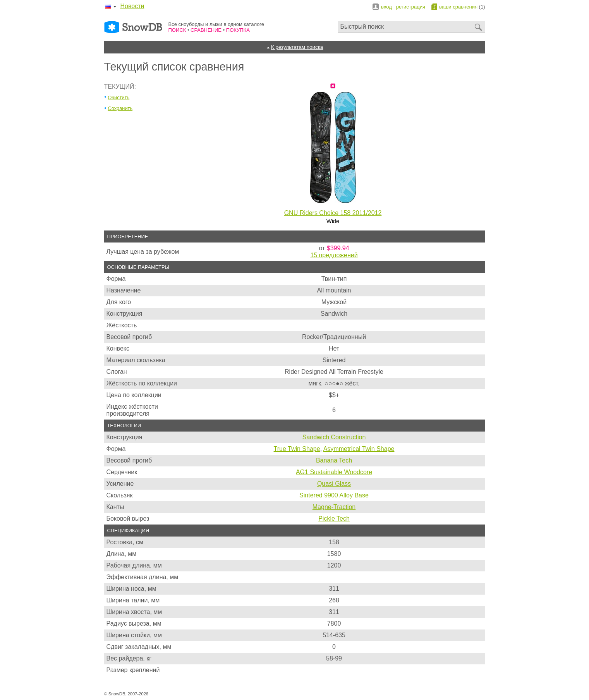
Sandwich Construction (334, 437)
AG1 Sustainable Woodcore (334, 472)
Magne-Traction (334, 507)
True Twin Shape (297, 449)
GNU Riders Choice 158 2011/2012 (333, 213)
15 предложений (334, 255)
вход (386, 7)
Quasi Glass (334, 484)
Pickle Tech (334, 519)
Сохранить (120, 108)
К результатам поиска (297, 47)
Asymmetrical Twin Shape (359, 449)
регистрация (411, 7)
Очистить (119, 97)
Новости (132, 6)
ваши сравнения (458, 7)
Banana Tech (334, 460)
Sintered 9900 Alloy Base (334, 495)
